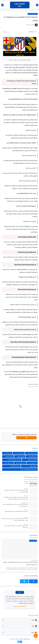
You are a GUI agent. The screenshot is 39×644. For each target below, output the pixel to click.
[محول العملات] (19, 620)
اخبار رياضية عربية (19, 453)
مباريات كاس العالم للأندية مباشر (28, 469)
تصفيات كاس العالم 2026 (14, 460)
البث (27, 168)
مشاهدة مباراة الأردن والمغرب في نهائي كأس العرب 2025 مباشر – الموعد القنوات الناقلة (15, 520)
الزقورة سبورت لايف (14, 639)
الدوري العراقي (20, 456)
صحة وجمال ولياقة (15, 466)
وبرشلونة (8, 65)
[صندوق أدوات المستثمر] (19, 633)
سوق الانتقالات (33, 466)
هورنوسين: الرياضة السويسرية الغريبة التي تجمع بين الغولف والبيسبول (16, 491)
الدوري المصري (9, 456)
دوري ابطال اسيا (32, 463)
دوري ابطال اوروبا (8, 463)
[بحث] (2, 5)
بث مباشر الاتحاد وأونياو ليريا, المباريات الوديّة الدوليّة (16, 512)
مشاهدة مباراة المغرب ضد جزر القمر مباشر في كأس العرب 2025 (16, 527)
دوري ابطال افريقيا (20, 463)
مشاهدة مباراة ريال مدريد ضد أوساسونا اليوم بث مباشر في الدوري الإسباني (15, 505)
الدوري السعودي (32, 456)
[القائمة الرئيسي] (37, 5)
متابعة (26, 438)
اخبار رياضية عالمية (32, 14)
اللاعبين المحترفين (32, 460)
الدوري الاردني (8, 453)
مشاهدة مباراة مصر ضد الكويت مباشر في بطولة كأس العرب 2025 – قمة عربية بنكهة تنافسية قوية (15, 498)
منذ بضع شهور (24, 503)
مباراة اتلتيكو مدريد (17, 65)
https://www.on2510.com (20, 606)
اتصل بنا (26, 483)
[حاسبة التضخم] (19, 626)
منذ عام (25, 481)
